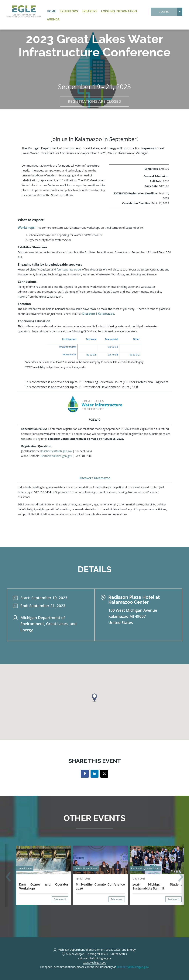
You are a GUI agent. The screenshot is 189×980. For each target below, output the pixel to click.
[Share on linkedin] (94, 774)
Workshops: (27, 228)
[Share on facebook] (85, 774)
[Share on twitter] (104, 774)
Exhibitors (69, 11)
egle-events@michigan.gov (95, 958)
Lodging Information (119, 11)
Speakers (89, 11)
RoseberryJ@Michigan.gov (56, 451)
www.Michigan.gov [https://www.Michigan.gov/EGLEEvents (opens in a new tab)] (94, 962)
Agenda (53, 19)
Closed (164, 11)
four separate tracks (69, 269)
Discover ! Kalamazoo (98, 314)
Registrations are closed (94, 101)
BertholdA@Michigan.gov (56, 456)
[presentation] (8, 877)
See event (60, 899)
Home (51, 11)
